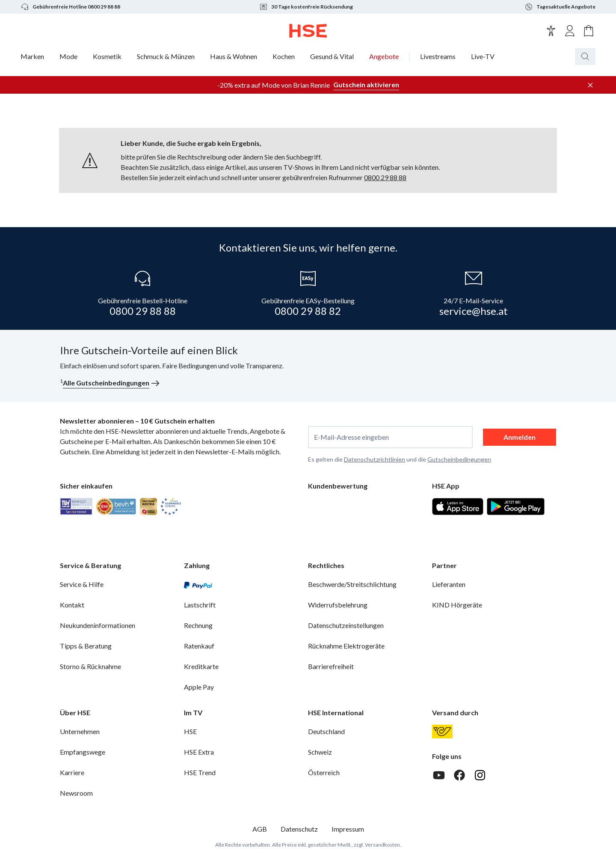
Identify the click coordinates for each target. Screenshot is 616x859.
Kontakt (72, 605)
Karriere (72, 772)
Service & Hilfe (82, 584)
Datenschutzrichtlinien (375, 459)
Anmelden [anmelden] (520, 437)
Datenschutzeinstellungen (346, 625)
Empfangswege (83, 752)
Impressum (348, 829)
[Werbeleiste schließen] (590, 85)
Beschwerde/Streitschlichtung (352, 584)
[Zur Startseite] (308, 31)
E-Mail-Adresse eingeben (351, 437)
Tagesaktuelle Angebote (560, 7)
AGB (260, 829)
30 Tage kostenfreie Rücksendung (306, 7)
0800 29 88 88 (385, 177)
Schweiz (320, 752)
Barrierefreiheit (331, 666)
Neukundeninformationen (98, 625)
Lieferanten (449, 584)
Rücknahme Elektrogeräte (346, 646)
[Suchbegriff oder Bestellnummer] (602, 56)
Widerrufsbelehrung (338, 605)
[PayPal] (198, 584)
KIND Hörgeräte (457, 605)
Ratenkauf (199, 646)
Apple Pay (199, 687)
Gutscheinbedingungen (459, 459)
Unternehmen (80, 731)
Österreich (324, 772)
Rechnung (198, 625)
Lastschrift (200, 605)
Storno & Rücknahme (90, 666)
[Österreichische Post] (442, 732)
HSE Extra (199, 752)
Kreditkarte (201, 666)
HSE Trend (200, 772)
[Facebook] (459, 775)
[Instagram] (480, 775)
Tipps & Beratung (86, 646)
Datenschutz (299, 829)
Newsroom (76, 793)
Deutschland (326, 731)
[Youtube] (439, 775)
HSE (190, 731)
